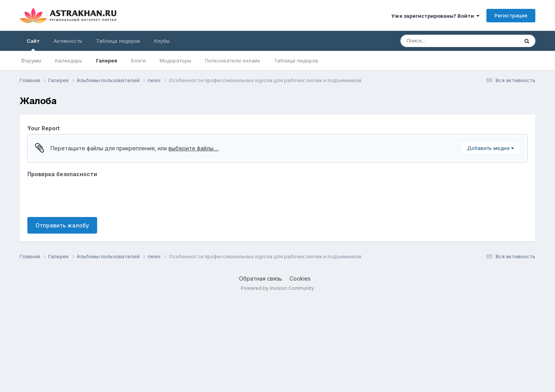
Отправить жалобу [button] (62, 318)
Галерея (107, 61)
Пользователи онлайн (233, 61)
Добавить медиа (490, 241)
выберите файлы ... (193, 241)
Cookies (300, 371)
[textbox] (277, 190)
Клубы (162, 41)
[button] (37, 144)
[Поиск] (445, 41)
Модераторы (175, 61)
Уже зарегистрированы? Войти (435, 16)
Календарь (69, 61)
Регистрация (511, 15)
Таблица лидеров (296, 61)
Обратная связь (261, 371)
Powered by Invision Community (277, 381)
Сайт (33, 44)
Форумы (31, 61)
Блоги (138, 61)
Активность (68, 41)
